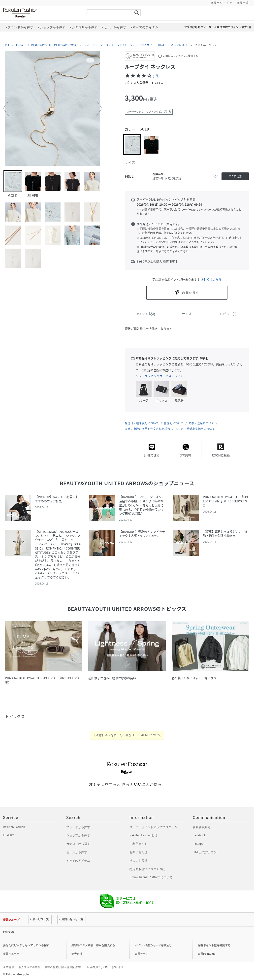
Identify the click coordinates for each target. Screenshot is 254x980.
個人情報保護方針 (29, 967)
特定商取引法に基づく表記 (147, 869)
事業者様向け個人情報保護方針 (64, 967)
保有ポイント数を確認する (214, 945)
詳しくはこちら (211, 280)
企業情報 (8, 967)
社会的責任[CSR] (97, 967)
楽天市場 (243, 3)
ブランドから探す (78, 827)
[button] (6, 108)
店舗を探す (190, 293)
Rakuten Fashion (41, 13)
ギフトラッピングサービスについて (159, 376)
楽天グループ (220, 3)
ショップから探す (78, 835)
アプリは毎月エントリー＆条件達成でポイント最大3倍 (218, 27)
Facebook (199, 835)
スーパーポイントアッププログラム (153, 827)
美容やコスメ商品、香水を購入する (93, 945)
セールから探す (77, 852)
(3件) (156, 76)
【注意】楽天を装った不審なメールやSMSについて (127, 735)
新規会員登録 (202, 827)
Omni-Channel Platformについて (151, 877)
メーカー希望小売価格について (195, 429)
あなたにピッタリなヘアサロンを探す (26, 945)
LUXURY (8, 835)
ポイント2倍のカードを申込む (153, 945)
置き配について (174, 423)
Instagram (199, 844)
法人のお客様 (138, 861)
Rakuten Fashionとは (143, 835)
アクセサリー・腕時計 (152, 45)
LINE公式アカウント (206, 852)
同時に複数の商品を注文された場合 (147, 429)
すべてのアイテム (78, 861)
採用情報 (118, 967)
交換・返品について (201, 423)
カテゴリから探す (78, 844)
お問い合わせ (138, 852)
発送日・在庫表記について (142, 423)
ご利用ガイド (138, 844)
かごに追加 (235, 176)
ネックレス (177, 45)
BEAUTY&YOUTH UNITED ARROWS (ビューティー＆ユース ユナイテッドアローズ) (82, 45)
